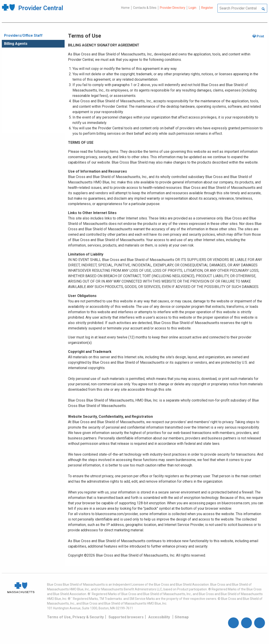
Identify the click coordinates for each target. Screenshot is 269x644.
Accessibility (159, 617)
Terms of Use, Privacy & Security (75, 617)
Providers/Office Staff (23, 35)
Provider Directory (173, 8)
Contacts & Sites (145, 8)
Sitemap (182, 617)
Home (125, 8)
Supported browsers (126, 617)
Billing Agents (16, 44)
